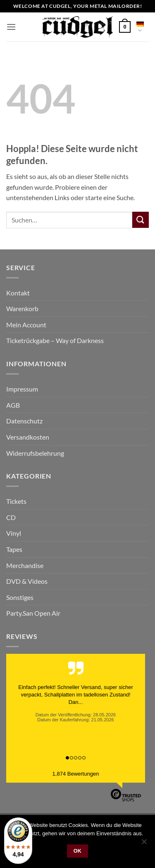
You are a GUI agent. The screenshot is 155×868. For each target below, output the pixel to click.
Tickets (16, 501)
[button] (11, 27)
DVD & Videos (27, 581)
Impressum (22, 389)
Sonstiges (20, 597)
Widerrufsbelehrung (35, 453)
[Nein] (144, 844)
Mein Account (26, 325)
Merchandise (25, 565)
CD (11, 517)
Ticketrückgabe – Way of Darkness (55, 340)
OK (78, 851)
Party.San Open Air (33, 613)
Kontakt (18, 293)
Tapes (14, 549)
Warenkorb (22, 308)
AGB (13, 405)
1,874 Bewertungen (76, 774)
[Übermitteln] (141, 220)
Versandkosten (28, 437)
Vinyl (14, 533)
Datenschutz (24, 421)
